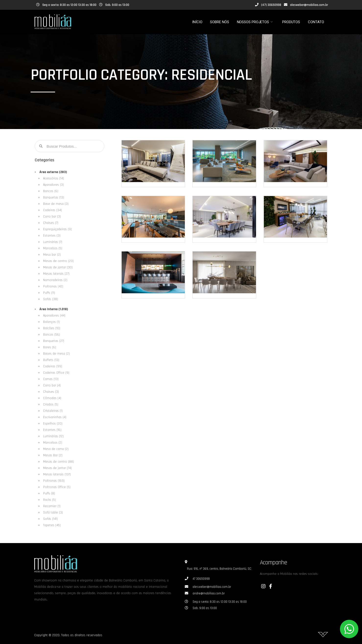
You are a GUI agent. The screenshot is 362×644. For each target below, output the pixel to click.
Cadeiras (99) (53, 366)
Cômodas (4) (52, 398)
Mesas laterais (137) (57, 474)
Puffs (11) (49, 293)
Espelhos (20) (53, 424)
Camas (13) (51, 379)
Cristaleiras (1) (53, 411)
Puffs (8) (49, 493)
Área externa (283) (53, 172)
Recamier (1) (52, 506)
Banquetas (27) (54, 341)
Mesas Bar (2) (53, 455)
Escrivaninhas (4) (55, 417)
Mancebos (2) (53, 443)
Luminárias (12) (53, 436)
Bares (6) (50, 347)
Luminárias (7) (53, 242)
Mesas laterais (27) (56, 274)
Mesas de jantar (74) (57, 468)
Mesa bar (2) (52, 255)
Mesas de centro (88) (58, 462)
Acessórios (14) (53, 178)
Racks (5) (49, 500)
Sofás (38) (51, 299)
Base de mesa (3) (56, 204)
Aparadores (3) (53, 185)
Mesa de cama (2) (56, 449)
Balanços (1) (51, 322)
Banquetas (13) (54, 197)
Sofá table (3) (53, 513)
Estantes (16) (52, 430)
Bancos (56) (52, 335)
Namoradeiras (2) (55, 280)
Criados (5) (51, 404)
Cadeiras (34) (53, 210)
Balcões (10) (52, 328)
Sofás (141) (50, 519)
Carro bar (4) (52, 385)
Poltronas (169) (54, 481)
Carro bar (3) (52, 217)
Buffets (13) (51, 360)
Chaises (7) (51, 223)
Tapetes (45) (52, 525)
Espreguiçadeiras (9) (57, 229)
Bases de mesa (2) (56, 354)
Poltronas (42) (53, 286)
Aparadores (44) (54, 316)
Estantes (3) (52, 236)
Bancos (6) (51, 191)
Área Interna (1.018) (54, 309)
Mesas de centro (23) (58, 261)
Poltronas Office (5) (57, 487)
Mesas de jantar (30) (58, 267)
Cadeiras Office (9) (56, 373)
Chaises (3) (51, 392)
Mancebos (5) (53, 248)
